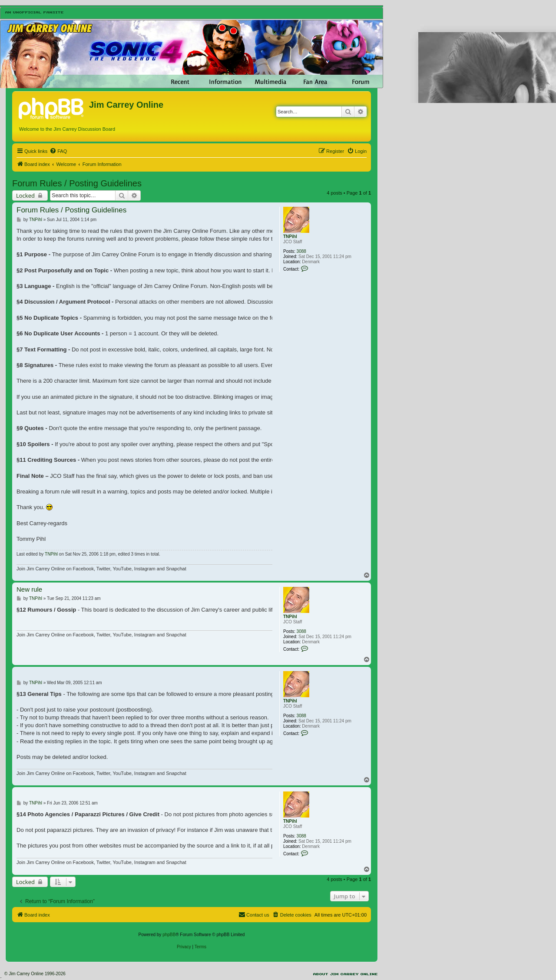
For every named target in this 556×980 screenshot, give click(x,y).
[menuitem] (58, 151)
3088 (301, 251)
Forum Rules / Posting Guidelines (77, 183)
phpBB (169, 935)
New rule (29, 589)
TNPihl (290, 237)
